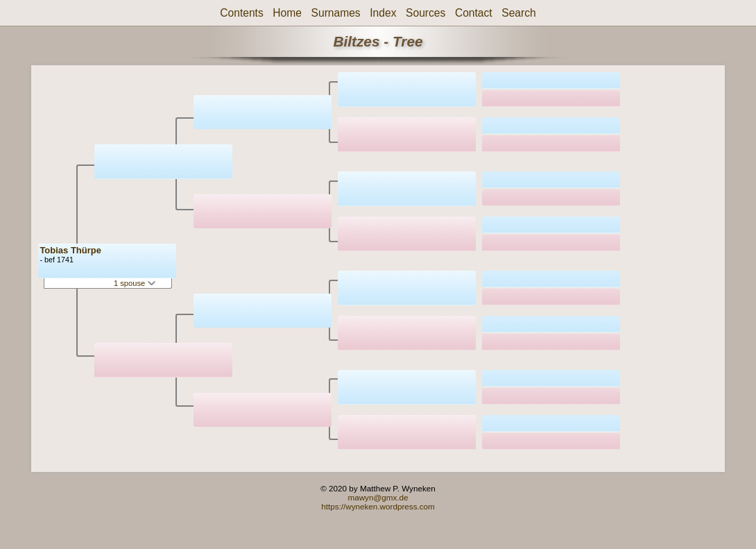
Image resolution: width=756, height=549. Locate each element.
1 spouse (135, 283)
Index (383, 13)
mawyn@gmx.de (378, 497)
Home (287, 13)
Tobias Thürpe (70, 250)
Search (518, 13)
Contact (474, 13)
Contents (241, 13)
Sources (426, 13)
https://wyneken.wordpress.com (378, 506)
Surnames (336, 13)
